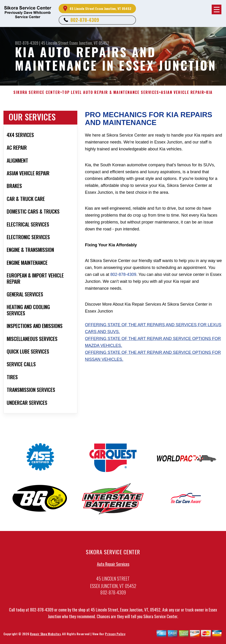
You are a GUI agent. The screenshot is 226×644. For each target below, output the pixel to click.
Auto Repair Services (113, 565)
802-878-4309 (85, 20)
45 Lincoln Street (55, 43)
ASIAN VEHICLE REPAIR (182, 92)
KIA (209, 92)
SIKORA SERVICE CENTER (37, 92)
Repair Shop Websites (45, 635)
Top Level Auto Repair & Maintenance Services (110, 92)
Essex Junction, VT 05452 (89, 43)
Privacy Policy (115, 635)
